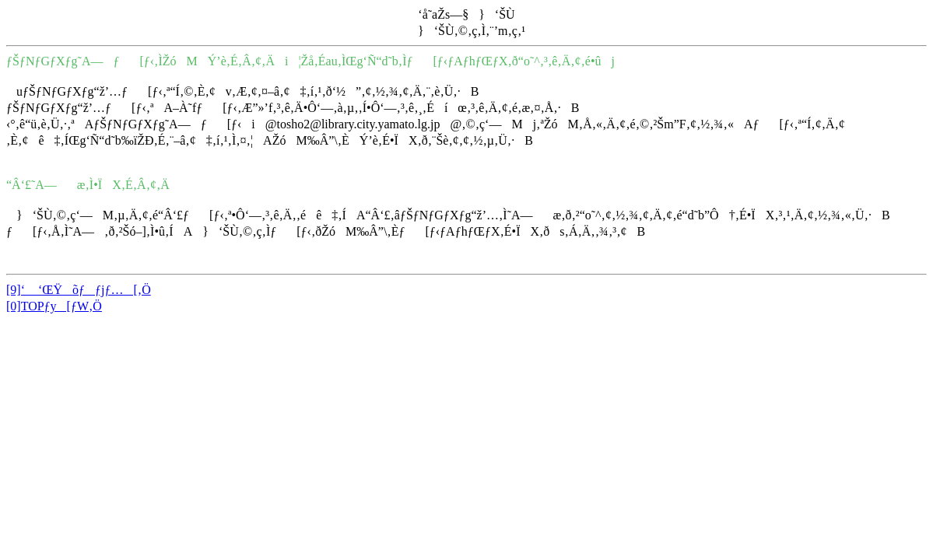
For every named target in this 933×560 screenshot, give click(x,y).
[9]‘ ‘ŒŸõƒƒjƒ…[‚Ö (79, 290)
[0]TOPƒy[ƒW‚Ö (54, 306)
